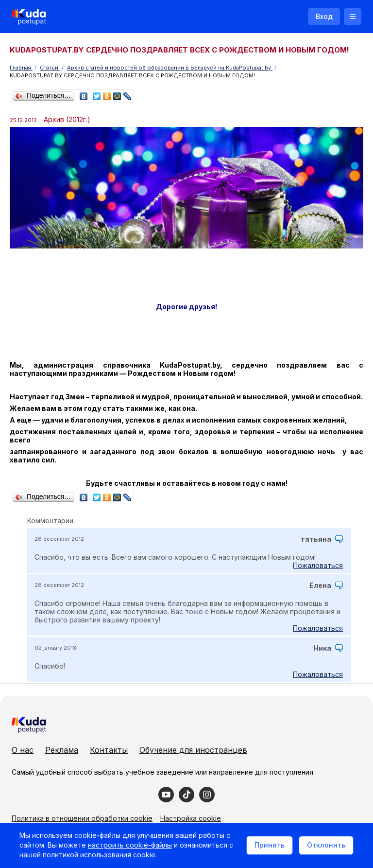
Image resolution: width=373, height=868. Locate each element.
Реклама (62, 750)
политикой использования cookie (99, 855)
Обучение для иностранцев (193, 750)
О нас (23, 750)
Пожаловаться (318, 565)
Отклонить (326, 845)
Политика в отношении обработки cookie (82, 818)
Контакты (109, 750)
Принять (270, 845)
